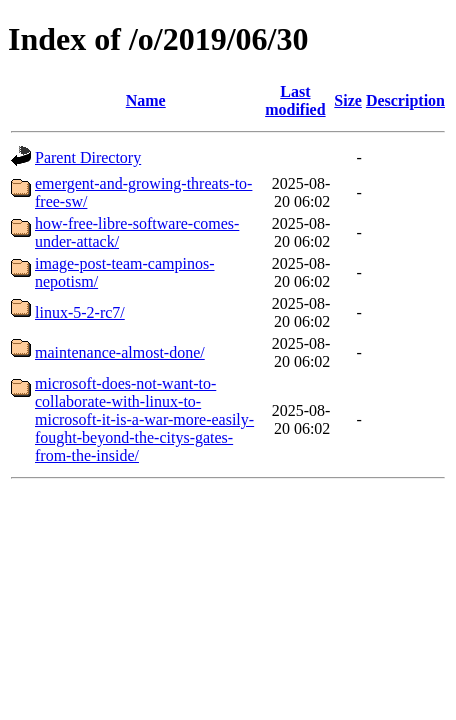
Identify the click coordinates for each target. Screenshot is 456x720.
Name (146, 100)
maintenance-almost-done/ (120, 352)
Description (405, 100)
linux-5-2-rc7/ (80, 312)
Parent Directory (88, 157)
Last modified (295, 100)
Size (348, 100)
